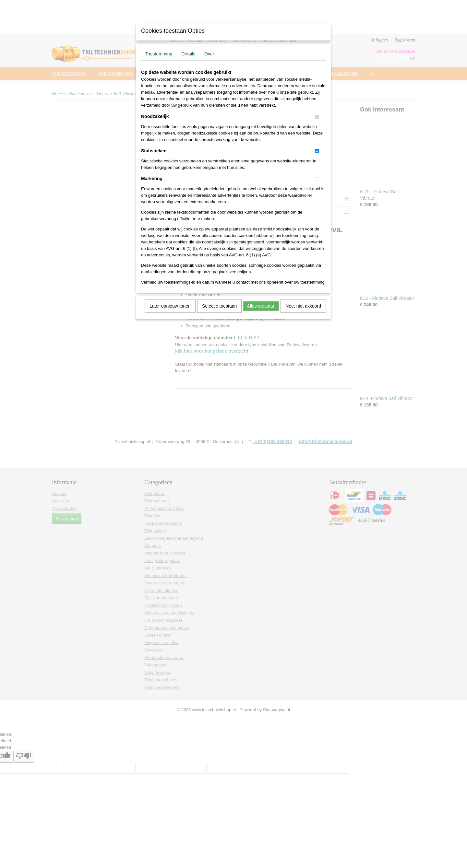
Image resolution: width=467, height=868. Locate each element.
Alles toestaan (261, 306)
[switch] (317, 117)
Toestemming (159, 54)
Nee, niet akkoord (303, 306)
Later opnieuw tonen (170, 306)
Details (188, 54)
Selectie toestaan (219, 306)
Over (209, 54)
